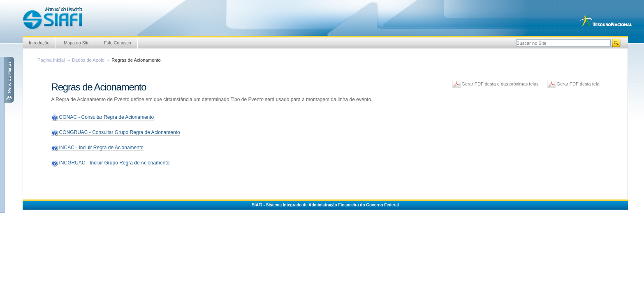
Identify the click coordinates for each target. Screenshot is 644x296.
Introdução (39, 43)
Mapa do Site (77, 43)
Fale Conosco (118, 43)
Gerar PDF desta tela (578, 84)
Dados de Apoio (88, 60)
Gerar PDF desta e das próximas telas (500, 84)
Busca (516, 38)
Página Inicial (51, 60)
